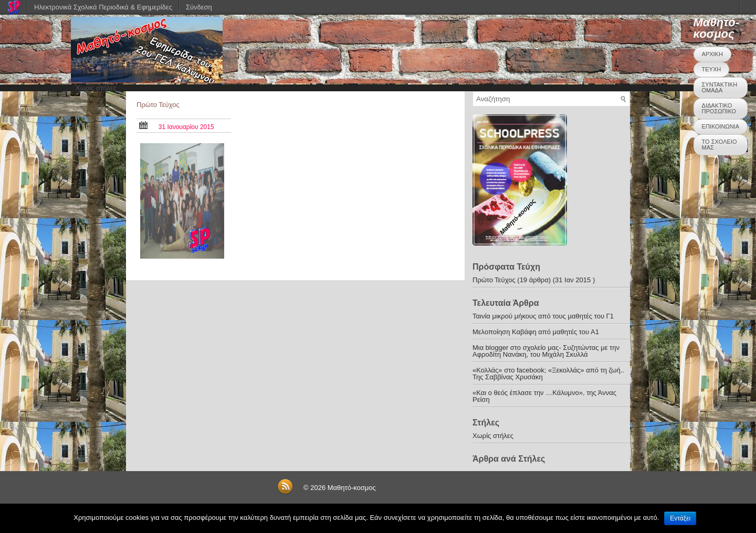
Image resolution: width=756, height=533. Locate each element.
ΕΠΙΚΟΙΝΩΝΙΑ (721, 126)
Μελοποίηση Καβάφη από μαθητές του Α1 (536, 332)
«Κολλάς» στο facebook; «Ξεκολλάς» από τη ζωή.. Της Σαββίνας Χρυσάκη (548, 374)
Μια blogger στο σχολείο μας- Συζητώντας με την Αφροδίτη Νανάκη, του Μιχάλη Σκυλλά (546, 351)
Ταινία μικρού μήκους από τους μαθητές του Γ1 (543, 316)
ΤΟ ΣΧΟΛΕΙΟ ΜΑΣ (720, 145)
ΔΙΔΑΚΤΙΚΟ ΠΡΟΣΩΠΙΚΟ (719, 108)
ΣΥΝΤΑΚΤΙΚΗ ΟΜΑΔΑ (720, 87)
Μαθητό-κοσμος (716, 28)
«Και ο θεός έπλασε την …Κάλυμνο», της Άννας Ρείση (544, 396)
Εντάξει (680, 518)
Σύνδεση (199, 7)
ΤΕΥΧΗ (712, 69)
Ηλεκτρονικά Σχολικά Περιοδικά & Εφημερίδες (103, 7)
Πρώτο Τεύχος (158, 105)
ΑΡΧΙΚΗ (712, 54)
